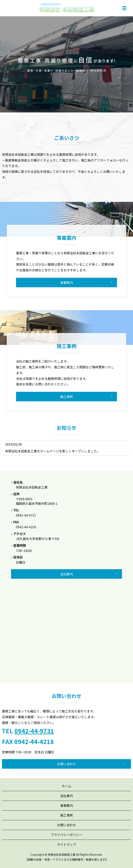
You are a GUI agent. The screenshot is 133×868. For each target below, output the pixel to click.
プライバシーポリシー (66, 835)
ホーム (66, 786)
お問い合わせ (66, 764)
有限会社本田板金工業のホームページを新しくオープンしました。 (53, 451)
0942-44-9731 (34, 731)
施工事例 (66, 397)
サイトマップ (66, 844)
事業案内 (66, 283)
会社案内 (66, 796)
